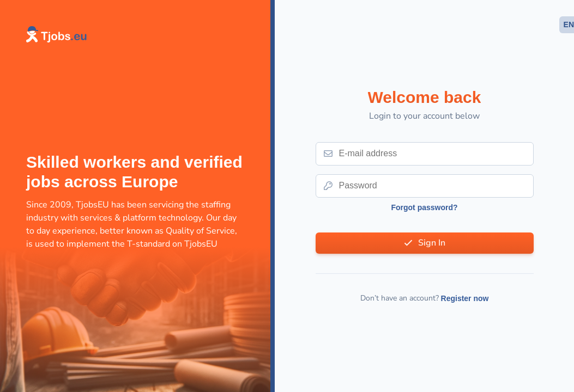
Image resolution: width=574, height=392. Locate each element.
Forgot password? (424, 207)
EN (569, 24)
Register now (465, 298)
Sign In (432, 243)
